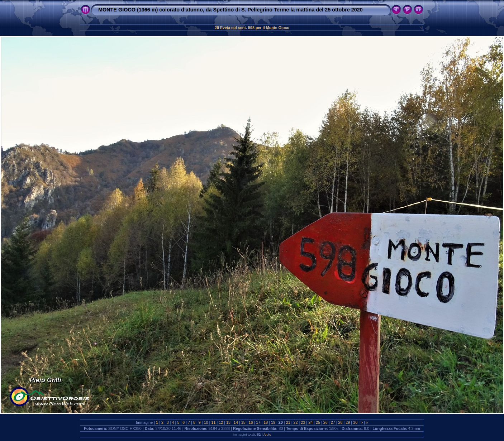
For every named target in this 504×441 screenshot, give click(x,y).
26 (325, 422)
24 (310, 422)
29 (348, 422)
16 (251, 422)
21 (288, 422)
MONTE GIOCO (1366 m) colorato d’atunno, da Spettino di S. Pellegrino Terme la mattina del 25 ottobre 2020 (230, 10)
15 (243, 422)
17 (258, 422)
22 (296, 422)
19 (273, 422)
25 (318, 422)
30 (355, 422)
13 (228, 422)
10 (206, 422)
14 (236, 422)
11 (213, 422)
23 (303, 422)
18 (266, 422)
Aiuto (267, 434)
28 (340, 422)
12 (221, 422)
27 (333, 422)
